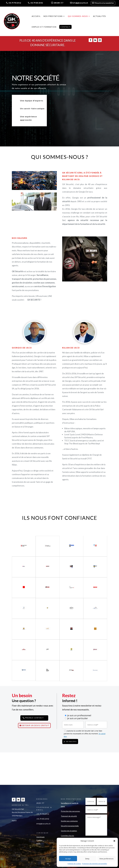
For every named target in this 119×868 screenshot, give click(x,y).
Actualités (99, 16)
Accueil (36, 16)
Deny (87, 859)
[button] (114, 841)
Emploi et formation (44, 27)
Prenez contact (34, 718)
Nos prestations (53, 16)
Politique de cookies (74, 864)
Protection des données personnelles (95, 864)
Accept (68, 859)
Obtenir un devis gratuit (36, 725)
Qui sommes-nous (78, 16)
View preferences (106, 859)
